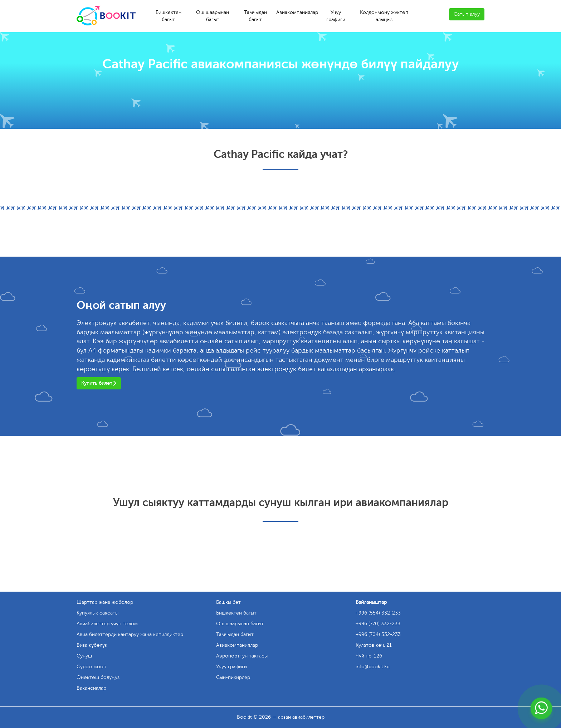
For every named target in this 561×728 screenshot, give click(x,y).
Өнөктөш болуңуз (98, 677)
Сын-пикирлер (233, 677)
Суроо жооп (91, 667)
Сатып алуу (467, 14)
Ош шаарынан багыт (213, 16)
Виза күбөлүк (92, 645)
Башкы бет (228, 602)
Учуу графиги (336, 16)
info (373, 667)
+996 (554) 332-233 (378, 613)
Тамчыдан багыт (255, 16)
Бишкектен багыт (169, 16)
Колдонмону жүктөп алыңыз (384, 16)
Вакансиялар (91, 688)
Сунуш (84, 656)
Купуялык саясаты (97, 613)
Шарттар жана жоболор (105, 602)
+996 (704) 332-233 (378, 634)
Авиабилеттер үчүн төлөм (107, 624)
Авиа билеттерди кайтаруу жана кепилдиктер (130, 634)
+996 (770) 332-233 (378, 624)
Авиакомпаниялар (297, 12)
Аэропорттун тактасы (242, 656)
